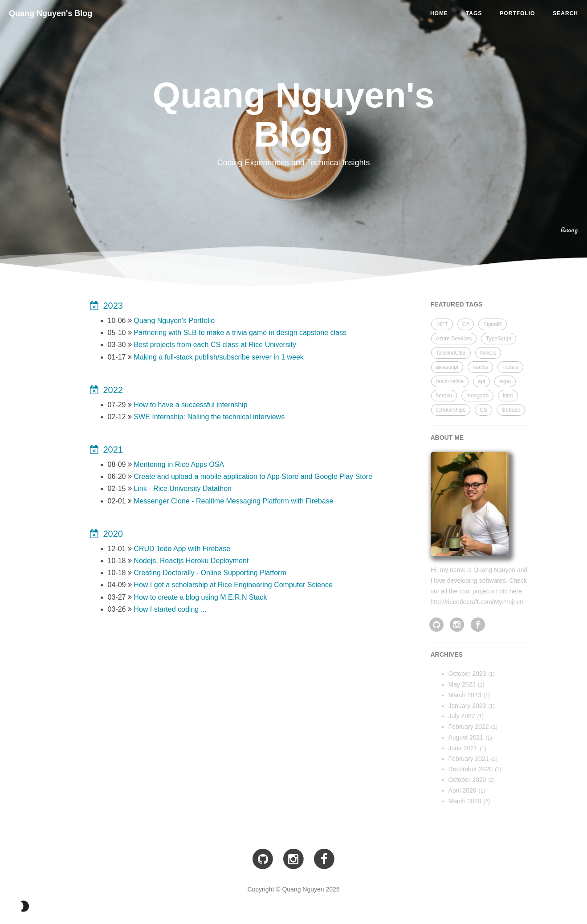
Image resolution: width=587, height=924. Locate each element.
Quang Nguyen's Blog (51, 13)
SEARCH (565, 13)
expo (505, 381)
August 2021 (466, 737)
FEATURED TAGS (457, 304)
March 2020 (465, 801)
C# (466, 324)
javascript (447, 367)
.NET (442, 324)
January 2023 (467, 706)
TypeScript (499, 339)
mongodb (477, 396)
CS (483, 410)
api (481, 381)
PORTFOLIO (517, 13)
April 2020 (463, 790)
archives (447, 654)
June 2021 (463, 748)
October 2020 (467, 780)
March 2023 (465, 695)
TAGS (474, 13)
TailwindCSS (451, 353)
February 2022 (469, 727)
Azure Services (454, 339)
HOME (439, 13)
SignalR (493, 324)
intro (508, 396)
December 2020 (471, 769)
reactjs (480, 367)
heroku (444, 396)
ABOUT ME (447, 437)
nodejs (510, 367)
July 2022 (462, 716)
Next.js (488, 353)
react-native (450, 381)
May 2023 (462, 684)
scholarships (451, 410)
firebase (511, 410)
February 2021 (469, 759)
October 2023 (467, 674)
